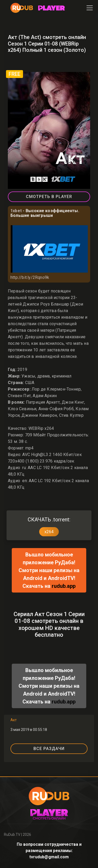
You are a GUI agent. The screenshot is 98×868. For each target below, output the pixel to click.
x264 (49, 532)
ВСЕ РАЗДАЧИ (49, 749)
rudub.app (64, 586)
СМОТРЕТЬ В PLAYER (49, 197)
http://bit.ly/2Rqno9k (30, 277)
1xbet (16, 211)
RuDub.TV (12, 835)
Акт (14, 720)
